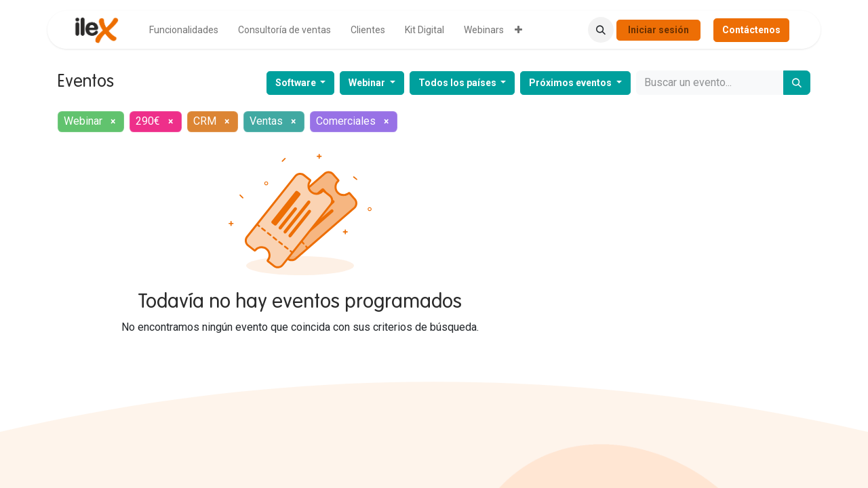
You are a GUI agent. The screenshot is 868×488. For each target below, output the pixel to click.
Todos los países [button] (458, 83)
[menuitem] (184, 30)
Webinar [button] (368, 83)
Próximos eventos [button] (571, 83)
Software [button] (297, 83)
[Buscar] (797, 83)
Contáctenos (751, 30)
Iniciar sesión (658, 30)
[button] (601, 30)
